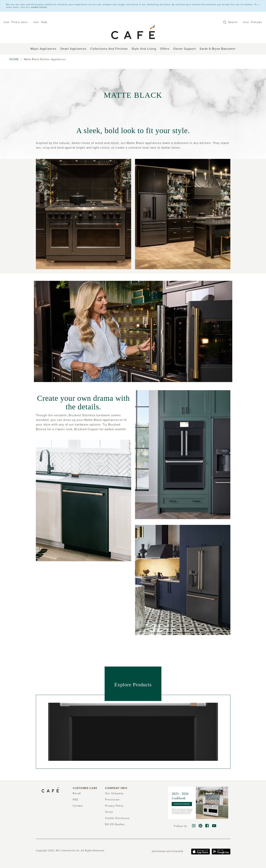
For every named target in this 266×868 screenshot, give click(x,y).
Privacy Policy (114, 806)
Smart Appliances (73, 49)
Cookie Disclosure (117, 818)
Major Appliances (43, 49)
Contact (78, 806)
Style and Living (144, 49)
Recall (77, 793)
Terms (109, 812)
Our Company (114, 793)
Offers (165, 49)
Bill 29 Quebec (115, 824)
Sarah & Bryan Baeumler (218, 49)
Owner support (184, 49)
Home (14, 59)
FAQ (75, 800)
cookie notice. (39, 7)
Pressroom (112, 800)
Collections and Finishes (109, 49)
